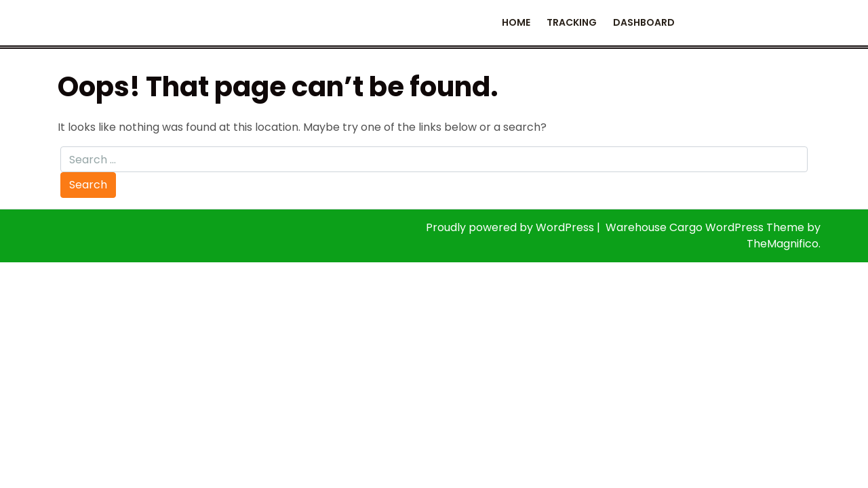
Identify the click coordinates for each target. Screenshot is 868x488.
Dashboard (644, 22)
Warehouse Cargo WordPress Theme (706, 227)
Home (516, 22)
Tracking (572, 22)
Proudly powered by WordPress (511, 227)
